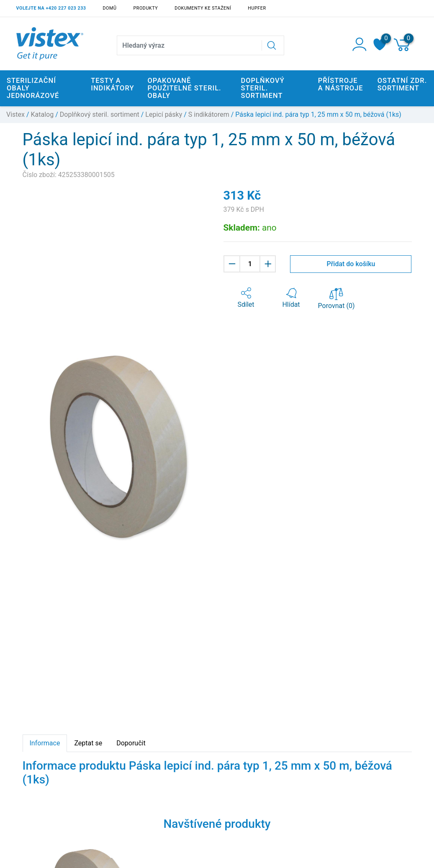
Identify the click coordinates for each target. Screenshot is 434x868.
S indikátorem (209, 114)
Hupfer (257, 8)
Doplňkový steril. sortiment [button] (263, 88)
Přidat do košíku (351, 264)
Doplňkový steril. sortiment (100, 114)
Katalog (42, 114)
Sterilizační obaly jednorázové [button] (33, 88)
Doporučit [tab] (131, 743)
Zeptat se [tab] (88, 743)
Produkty (145, 8)
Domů (110, 8)
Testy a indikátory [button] (112, 84)
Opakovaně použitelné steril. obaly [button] (185, 88)
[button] (246, 298)
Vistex (15, 114)
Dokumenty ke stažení (203, 8)
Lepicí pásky (164, 114)
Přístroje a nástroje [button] (341, 84)
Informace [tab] (45, 743)
